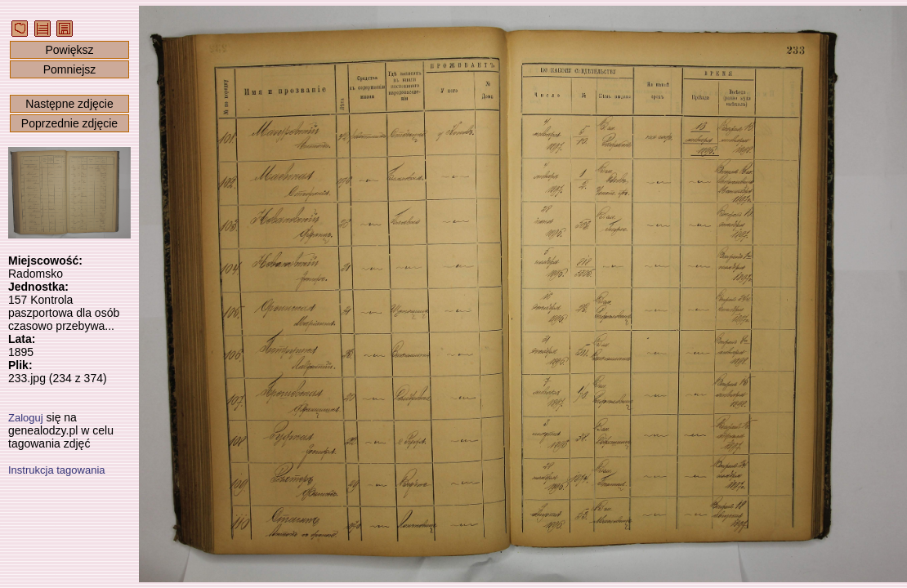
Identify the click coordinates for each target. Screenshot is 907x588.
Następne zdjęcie (69, 104)
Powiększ (69, 50)
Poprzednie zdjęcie (69, 123)
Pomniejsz (70, 69)
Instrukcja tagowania (57, 470)
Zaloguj (26, 418)
